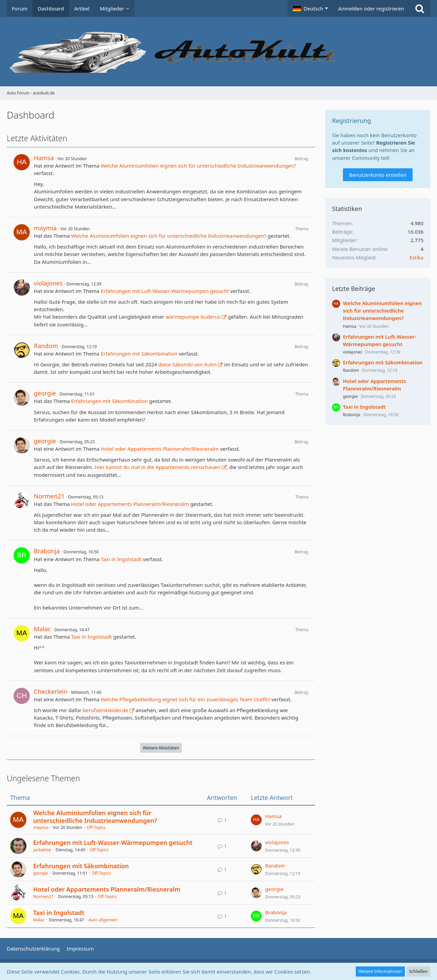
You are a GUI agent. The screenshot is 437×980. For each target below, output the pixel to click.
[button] (310, 8)
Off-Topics (96, 827)
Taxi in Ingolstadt (121, 559)
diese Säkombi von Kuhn (188, 364)
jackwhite (42, 850)
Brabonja (47, 551)
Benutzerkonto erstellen (378, 175)
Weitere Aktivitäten (161, 748)
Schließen (418, 971)
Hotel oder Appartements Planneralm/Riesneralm (160, 449)
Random (46, 346)
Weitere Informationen (380, 971)
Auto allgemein (103, 920)
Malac (42, 629)
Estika (417, 257)
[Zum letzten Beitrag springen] (256, 820)
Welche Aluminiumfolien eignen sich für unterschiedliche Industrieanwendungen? (199, 166)
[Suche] (420, 8)
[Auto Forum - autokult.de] (218, 52)
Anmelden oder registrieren (371, 8)
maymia (45, 228)
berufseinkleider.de (105, 710)
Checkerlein (51, 691)
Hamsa (44, 158)
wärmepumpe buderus (193, 317)
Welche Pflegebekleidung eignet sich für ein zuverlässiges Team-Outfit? (185, 699)
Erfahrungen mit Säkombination (139, 354)
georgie (45, 393)
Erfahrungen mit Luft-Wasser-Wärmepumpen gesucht (165, 291)
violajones (48, 283)
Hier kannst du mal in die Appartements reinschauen (157, 467)
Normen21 (49, 496)
